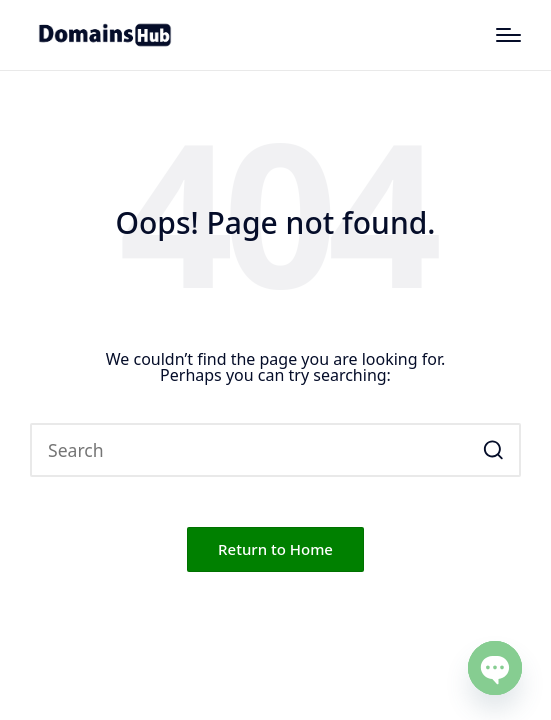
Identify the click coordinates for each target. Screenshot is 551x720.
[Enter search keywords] (275, 450)
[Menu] (508, 35)
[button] (493, 450)
